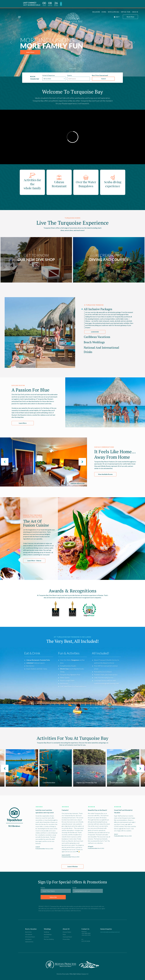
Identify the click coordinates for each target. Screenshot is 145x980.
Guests (70, 75)
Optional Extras (29, 942)
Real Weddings (48, 934)
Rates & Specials (114, 12)
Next (99, 610)
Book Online (28, 932)
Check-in (135, 12)
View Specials (29, 934)
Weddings (46, 932)
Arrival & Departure (49, 75)
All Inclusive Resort (30, 937)
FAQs (64, 934)
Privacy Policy (66, 939)
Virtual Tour (126, 12)
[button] (134, 42)
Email (74, 888)
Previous (46, 610)
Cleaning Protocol (67, 937)
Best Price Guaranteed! (100, 75)
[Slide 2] (74, 69)
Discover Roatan (67, 932)
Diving (104, 12)
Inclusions (96, 12)
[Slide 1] (71, 69)
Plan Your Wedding (49, 939)
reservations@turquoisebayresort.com (110, 932)
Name (43, 888)
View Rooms (28, 939)
